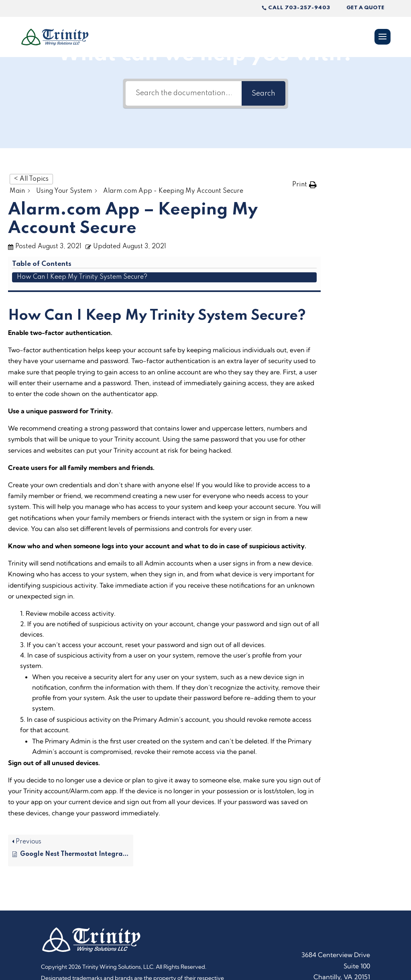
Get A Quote (365, 8)
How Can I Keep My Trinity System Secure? (370, 197)
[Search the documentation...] (184, 93)
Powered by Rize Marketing (76, 948)
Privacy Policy (201, 937)
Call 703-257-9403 (299, 8)
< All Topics (31, 179)
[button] (304, 185)
